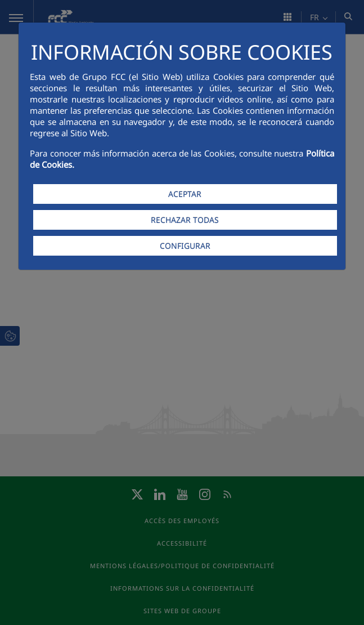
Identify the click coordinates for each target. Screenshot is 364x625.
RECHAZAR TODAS (185, 220)
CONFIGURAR (185, 246)
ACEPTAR (185, 194)
